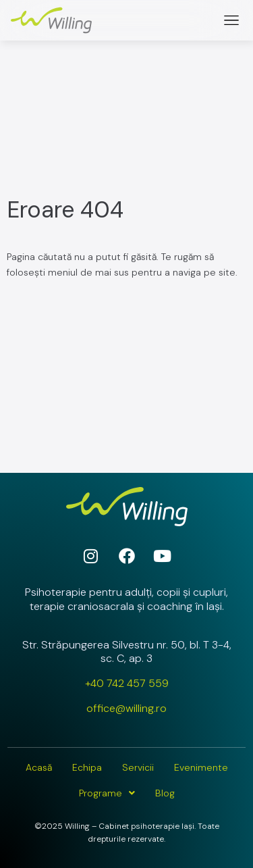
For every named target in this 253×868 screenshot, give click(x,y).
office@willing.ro (126, 708)
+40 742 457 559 (127, 683)
